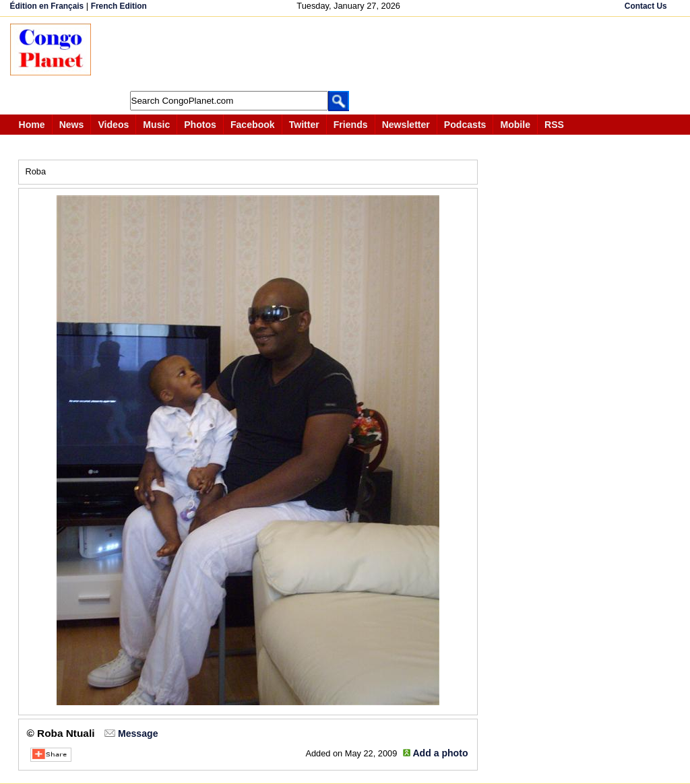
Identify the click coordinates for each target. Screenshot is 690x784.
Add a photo (440, 753)
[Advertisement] (350, 54)
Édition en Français (47, 6)
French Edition (119, 6)
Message (138, 733)
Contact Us (646, 6)
